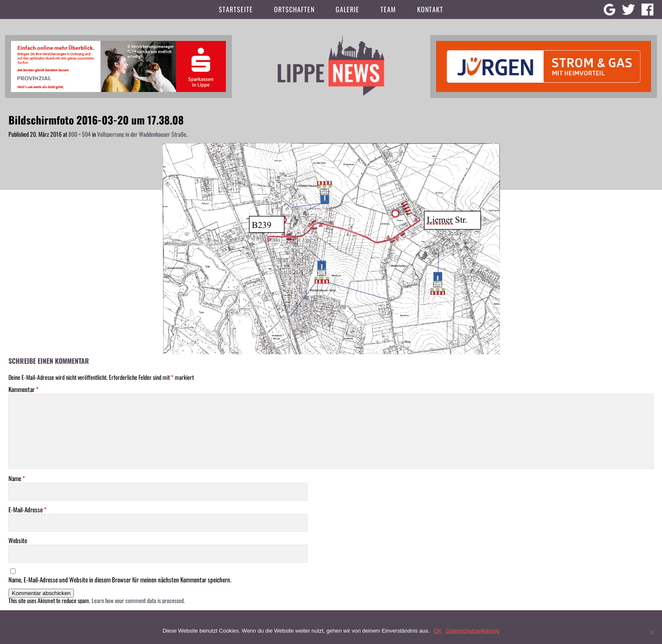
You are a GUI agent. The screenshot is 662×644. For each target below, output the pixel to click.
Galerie (347, 9)
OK (438, 631)
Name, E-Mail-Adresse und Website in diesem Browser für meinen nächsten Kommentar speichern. (120, 580)
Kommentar (23, 389)
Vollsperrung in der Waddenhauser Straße (142, 134)
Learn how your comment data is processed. (138, 600)
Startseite (236, 9)
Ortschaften (294, 9)
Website (18, 540)
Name (17, 478)
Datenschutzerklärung (472, 631)
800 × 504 (80, 134)
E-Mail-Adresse (27, 510)
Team (388, 9)
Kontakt (430, 9)
